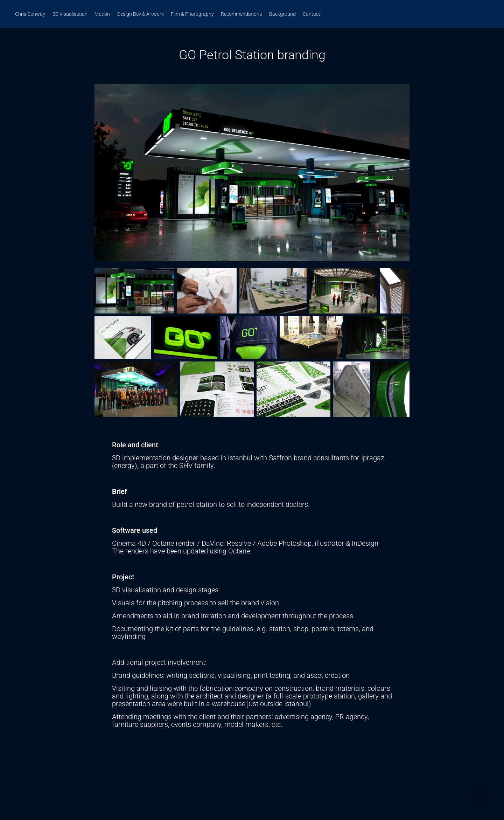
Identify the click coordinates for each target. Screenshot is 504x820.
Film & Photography (192, 14)
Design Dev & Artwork (141, 14)
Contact (311, 14)
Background (282, 14)
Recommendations (241, 14)
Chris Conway (30, 14)
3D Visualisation (70, 14)
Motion (102, 14)
